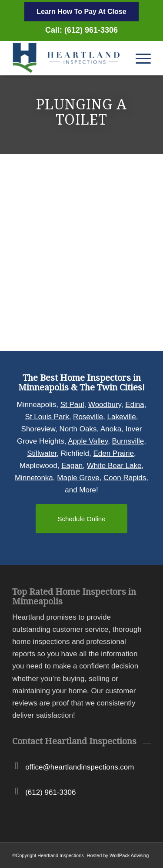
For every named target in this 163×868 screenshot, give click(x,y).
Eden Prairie (113, 453)
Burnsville (128, 441)
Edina (135, 405)
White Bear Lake (114, 466)
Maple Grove (78, 478)
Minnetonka (34, 478)
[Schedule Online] (81, 519)
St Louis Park (47, 417)
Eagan (72, 466)
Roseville (88, 417)
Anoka (111, 429)
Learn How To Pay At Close (81, 12)
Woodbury (105, 405)
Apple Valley (88, 441)
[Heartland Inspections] (68, 58)
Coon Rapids (125, 478)
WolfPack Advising (129, 855)
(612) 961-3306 (50, 792)
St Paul (72, 405)
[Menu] (139, 58)
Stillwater (42, 453)
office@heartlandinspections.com (80, 767)
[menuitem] (139, 58)
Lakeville (122, 417)
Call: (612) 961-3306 (81, 30)
